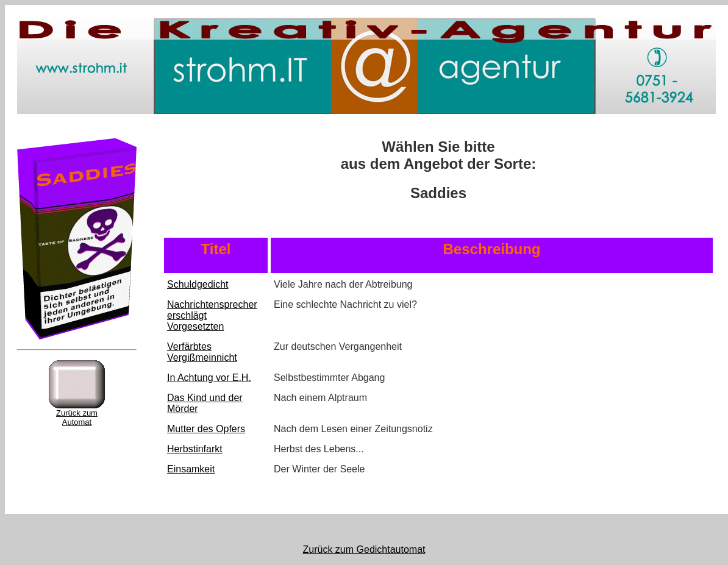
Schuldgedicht (198, 284)
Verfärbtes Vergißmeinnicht (202, 352)
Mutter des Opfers (206, 429)
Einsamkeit (191, 469)
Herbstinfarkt (195, 449)
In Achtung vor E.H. (209, 378)
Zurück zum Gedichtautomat (364, 549)
